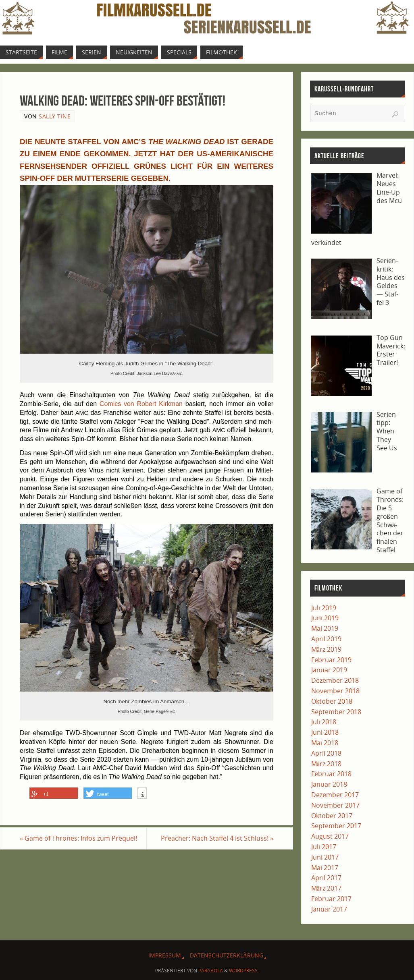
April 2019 (326, 639)
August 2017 (330, 836)
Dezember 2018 (335, 680)
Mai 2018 (325, 743)
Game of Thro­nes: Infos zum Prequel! (78, 838)
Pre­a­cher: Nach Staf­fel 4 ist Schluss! (217, 838)
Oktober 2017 (332, 816)
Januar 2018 (329, 784)
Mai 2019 (325, 628)
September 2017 (336, 826)
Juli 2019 (324, 608)
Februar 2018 (331, 774)
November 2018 (335, 691)
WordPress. (244, 971)
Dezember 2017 (335, 795)
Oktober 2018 (332, 701)
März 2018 (326, 764)
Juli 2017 (324, 847)
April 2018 (326, 753)
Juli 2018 (324, 722)
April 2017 (326, 878)
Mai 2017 (325, 868)
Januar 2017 (329, 909)
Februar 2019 (331, 660)
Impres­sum (165, 955)
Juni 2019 (325, 618)
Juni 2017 (325, 857)
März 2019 (326, 649)
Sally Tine (55, 116)
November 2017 (335, 805)
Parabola (211, 971)
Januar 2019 (329, 670)
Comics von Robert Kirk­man (141, 404)
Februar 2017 (331, 899)
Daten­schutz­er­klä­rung (227, 955)
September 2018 (336, 712)
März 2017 (326, 888)
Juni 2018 (325, 732)
